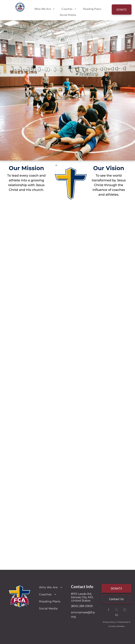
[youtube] (117, 615)
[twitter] (117, 610)
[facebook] (108, 610)
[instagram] (125, 610)
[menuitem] (44, 9)
